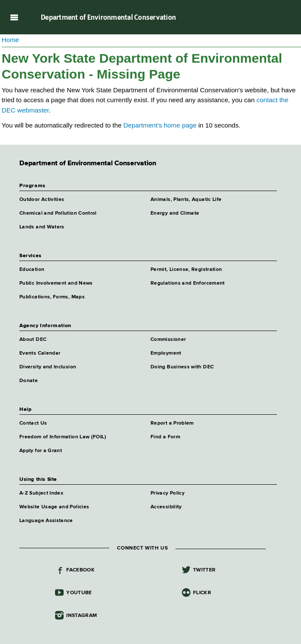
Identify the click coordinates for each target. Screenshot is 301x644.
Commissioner (168, 340)
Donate (29, 381)
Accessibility (166, 507)
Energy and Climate (175, 213)
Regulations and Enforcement (188, 283)
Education (32, 270)
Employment (166, 353)
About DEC (33, 340)
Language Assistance (46, 521)
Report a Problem (172, 423)
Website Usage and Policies (54, 507)
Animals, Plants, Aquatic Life (186, 200)
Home (11, 40)
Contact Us (33, 423)
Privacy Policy (167, 493)
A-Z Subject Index (41, 493)
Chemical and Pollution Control (58, 213)
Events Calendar (40, 353)
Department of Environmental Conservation (108, 17)
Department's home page (160, 125)
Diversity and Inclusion (48, 367)
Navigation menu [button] (14, 17)
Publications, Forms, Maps (52, 297)
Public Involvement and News (56, 283)
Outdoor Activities (42, 200)
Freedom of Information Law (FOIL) (63, 437)
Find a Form (165, 437)
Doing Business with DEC (182, 367)
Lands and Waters (42, 227)
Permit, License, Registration (186, 270)
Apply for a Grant (41, 451)
